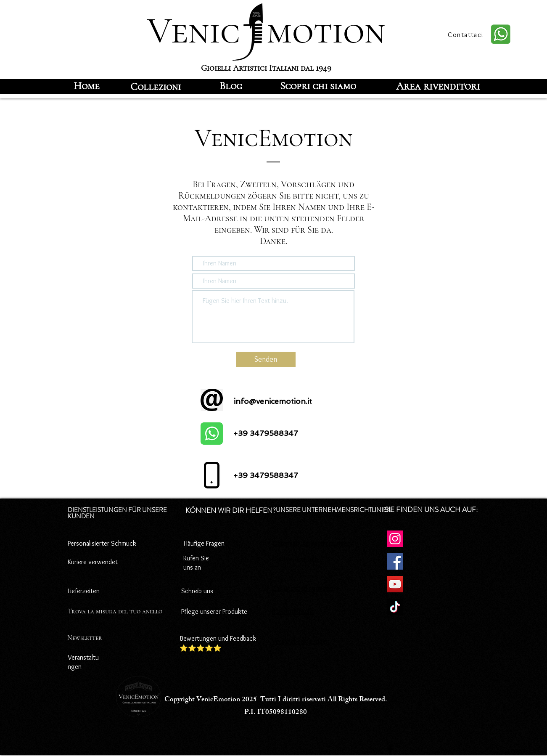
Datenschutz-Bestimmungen (312, 543)
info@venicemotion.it (273, 401)
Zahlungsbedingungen (303, 588)
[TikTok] (395, 607)
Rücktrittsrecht (293, 611)
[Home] (87, 86)
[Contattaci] (467, 34)
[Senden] (266, 359)
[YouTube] (395, 584)
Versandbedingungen (301, 641)
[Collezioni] (156, 87)
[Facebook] (395, 561)
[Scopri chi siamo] (318, 86)
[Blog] (231, 86)
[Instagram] (395, 539)
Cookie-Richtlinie (295, 559)
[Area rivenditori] (438, 86)
